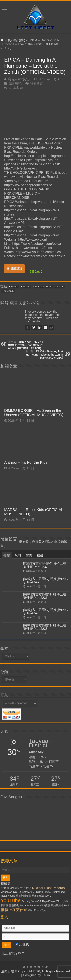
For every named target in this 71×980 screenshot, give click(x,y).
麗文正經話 (38, 896)
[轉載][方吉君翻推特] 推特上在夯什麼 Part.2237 (45, 565)
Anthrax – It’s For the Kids (26, 462)
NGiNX (17, 892)
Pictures (35, 905)
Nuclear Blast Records (49, 287)
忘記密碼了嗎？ (13, 953)
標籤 (40, 556)
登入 (41, 542)
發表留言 (37, 84)
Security (26, 901)
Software (27, 892)
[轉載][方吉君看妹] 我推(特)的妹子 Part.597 (46, 581)
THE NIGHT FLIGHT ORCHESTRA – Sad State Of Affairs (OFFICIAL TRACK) (26, 345)
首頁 (6, 40)
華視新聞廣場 (23, 896)
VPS (23, 888)
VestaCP (36, 901)
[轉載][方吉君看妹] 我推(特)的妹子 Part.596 (46, 612)
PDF (29, 888)
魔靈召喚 (14, 905)
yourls (12, 896)
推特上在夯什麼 (14, 910)
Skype (47, 892)
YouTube (9, 291)
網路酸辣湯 (57, 905)
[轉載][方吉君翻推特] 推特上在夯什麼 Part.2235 (45, 627)
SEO (3, 888)
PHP (67, 905)
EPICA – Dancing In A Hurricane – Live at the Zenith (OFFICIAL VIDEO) (44, 354)
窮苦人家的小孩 (19, 79)
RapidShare (49, 901)
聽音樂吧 (19, 40)
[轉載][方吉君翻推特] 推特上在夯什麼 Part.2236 (45, 596)
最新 (7, 556)
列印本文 (36, 272)
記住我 (22, 944)
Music (26, 287)
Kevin (46, 975)
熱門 (18, 556)
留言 (29, 556)
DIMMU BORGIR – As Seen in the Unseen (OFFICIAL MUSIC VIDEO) (34, 413)
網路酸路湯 (13, 888)
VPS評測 (38, 892)
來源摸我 (14, 269)
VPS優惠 (45, 905)
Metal (14, 287)
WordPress (34, 910)
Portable (24, 905)
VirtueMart (7, 892)
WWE (48, 896)
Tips (44, 910)
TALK (59, 901)
